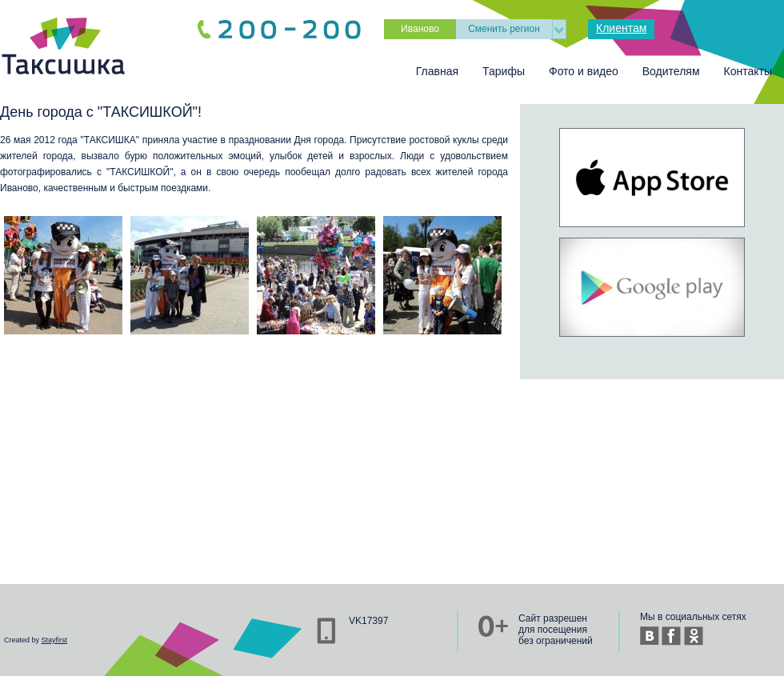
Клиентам (621, 28)
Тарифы (504, 71)
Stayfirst (55, 640)
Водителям (671, 71)
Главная (437, 71)
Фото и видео (584, 71)
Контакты (748, 71)
